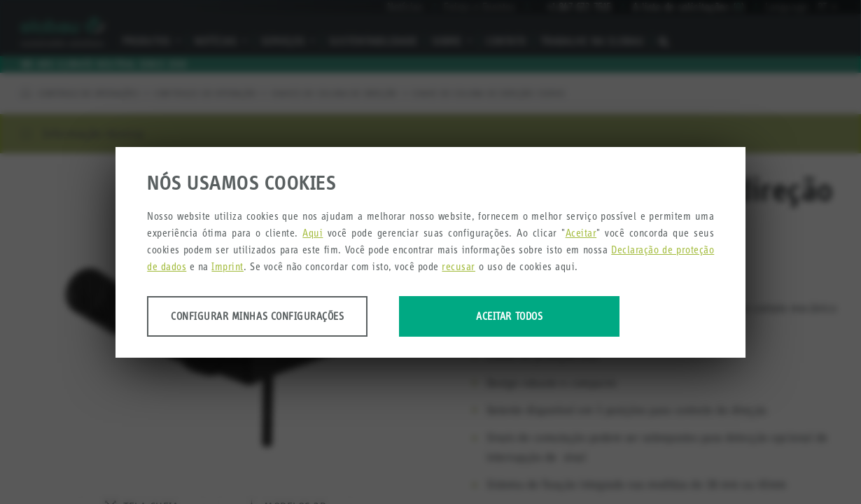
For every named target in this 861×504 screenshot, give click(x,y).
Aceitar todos (509, 316)
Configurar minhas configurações (257, 316)
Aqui (313, 233)
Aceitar (581, 233)
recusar (458, 266)
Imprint (227, 266)
